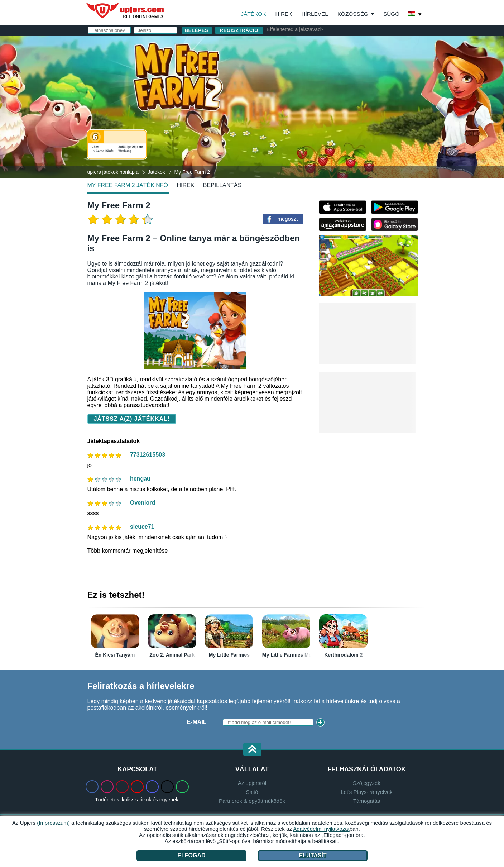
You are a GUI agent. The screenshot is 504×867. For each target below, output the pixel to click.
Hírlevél (315, 14)
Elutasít (313, 855)
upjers (125, 10)
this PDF (396, 113)
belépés (335, 41)
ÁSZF (360, 129)
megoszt (287, 219)
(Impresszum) (53, 823)
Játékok (254, 14)
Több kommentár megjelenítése (128, 551)
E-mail (280, 74)
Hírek (284, 14)
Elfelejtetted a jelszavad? (295, 29)
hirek (185, 185)
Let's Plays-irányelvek (367, 792)
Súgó (391, 14)
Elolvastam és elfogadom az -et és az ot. (335, 132)
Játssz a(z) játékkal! (132, 419)
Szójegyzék (367, 783)
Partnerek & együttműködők (252, 801)
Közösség (353, 14)
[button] (252, 750)
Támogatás (367, 801)
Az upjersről (252, 783)
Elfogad (191, 855)
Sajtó (252, 792)
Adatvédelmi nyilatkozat (310, 135)
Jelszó (281, 88)
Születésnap (291, 103)
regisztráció (239, 30)
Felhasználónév (297, 60)
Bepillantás (222, 185)
